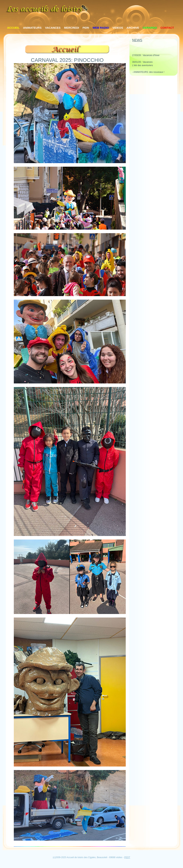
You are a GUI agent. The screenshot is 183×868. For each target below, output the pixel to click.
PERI (86, 28)
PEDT (127, 857)
